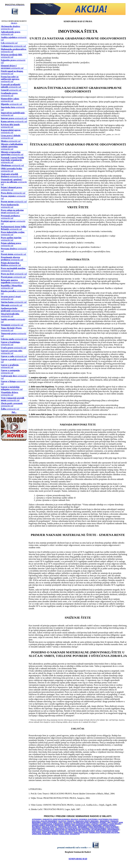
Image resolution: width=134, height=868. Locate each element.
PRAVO (14, 23)
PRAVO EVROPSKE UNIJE (46, 830)
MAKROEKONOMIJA (38, 825)
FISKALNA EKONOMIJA (50, 823)
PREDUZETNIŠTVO (61, 830)
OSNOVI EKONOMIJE (112, 827)
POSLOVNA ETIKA (113, 828)
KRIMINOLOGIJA (70, 824)
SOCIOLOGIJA (90, 831)
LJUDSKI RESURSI (115, 824)
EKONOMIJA (83, 819)
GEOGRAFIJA (68, 823)
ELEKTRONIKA (93, 819)
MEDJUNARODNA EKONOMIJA (82, 825)
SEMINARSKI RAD (78, 859)
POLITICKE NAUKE (71, 828)
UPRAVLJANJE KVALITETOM (110, 833)
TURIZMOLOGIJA (94, 833)
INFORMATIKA (94, 823)
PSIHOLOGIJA (36, 831)
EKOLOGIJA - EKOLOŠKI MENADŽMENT (45, 821)
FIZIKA (60, 823)
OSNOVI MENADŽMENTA (96, 827)
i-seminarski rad (13, 399)
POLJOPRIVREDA (84, 828)
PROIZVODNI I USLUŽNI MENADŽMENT (94, 830)
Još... (14, 412)
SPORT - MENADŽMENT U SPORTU (53, 833)
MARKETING (50, 825)
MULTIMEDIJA (36, 827)
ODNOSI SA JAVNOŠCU (49, 827)
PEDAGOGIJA (60, 828)
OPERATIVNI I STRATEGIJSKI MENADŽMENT (73, 827)
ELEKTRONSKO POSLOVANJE (108, 819)
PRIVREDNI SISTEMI (75, 830)
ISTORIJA (115, 823)
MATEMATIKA (59, 825)
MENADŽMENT (97, 825)
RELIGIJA (81, 831)
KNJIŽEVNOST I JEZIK (83, 824)
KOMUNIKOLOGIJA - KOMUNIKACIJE (52, 824)
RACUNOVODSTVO (71, 831)
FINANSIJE (71, 821)
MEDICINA (68, 825)
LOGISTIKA (94, 824)
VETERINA (55, 834)
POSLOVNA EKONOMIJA (98, 828)
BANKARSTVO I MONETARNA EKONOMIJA (56, 819)
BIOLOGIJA (75, 819)
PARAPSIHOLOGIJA (48, 828)
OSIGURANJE (36, 828)
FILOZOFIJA (62, 821)
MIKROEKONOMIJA (109, 825)
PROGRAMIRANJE (114, 830)
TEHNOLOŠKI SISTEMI (81, 833)
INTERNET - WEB (105, 823)
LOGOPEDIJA (103, 824)
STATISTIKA (69, 833)
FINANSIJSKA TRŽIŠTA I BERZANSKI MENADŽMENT (92, 821)
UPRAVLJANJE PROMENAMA (41, 834)
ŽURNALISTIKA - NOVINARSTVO (69, 834)
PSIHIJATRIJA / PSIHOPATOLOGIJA (53, 831)
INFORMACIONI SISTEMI (81, 823)
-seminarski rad (11, 28)
